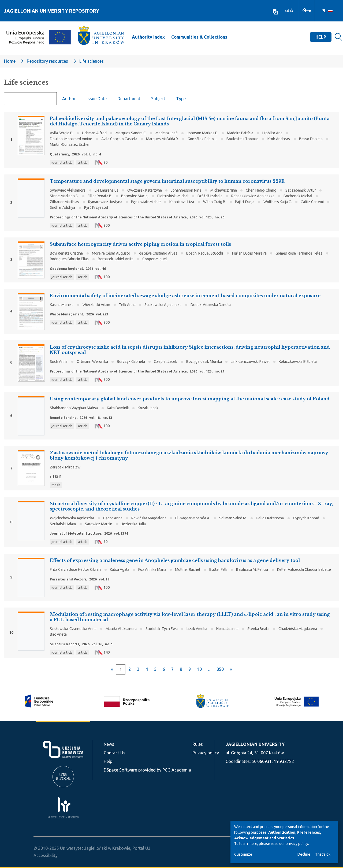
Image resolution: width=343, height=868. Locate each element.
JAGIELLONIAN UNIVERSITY (255, 744)
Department (129, 99)
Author (69, 99)
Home (10, 61)
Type (181, 99)
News (109, 744)
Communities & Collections (199, 37)
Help (321, 37)
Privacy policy (206, 753)
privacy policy (297, 844)
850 (220, 669)
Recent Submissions (30, 99)
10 (199, 669)
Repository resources (47, 61)
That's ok (323, 854)
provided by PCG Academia (165, 770)
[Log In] (307, 10)
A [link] (286, 11)
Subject (158, 99)
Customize (243, 854)
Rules (198, 744)
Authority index (148, 37)
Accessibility (46, 855)
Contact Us (115, 753)
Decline (304, 854)
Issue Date (97, 99)
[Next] (231, 669)
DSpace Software (120, 770)
